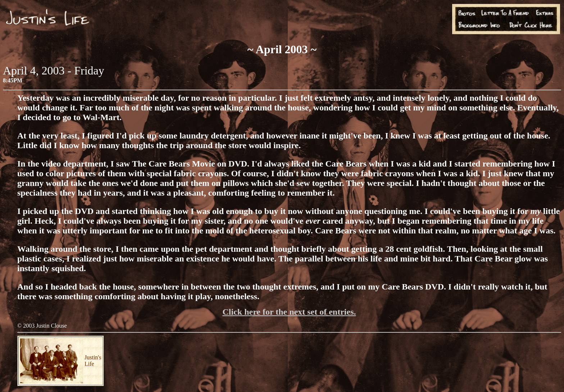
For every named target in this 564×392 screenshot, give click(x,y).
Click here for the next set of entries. (289, 312)
